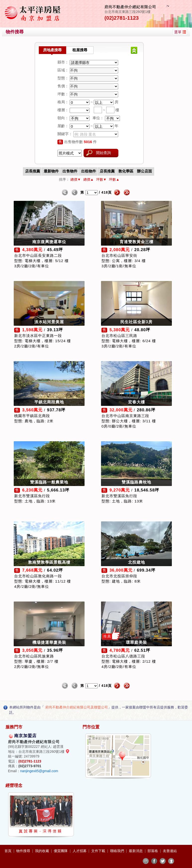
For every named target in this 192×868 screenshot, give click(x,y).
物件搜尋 (24, 851)
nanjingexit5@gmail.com (39, 771)
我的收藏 (43, 851)
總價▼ (76, 179)
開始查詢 (103, 153)
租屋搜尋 (80, 50)
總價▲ (89, 179)
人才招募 (80, 851)
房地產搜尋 (52, 50)
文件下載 (99, 851)
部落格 (153, 851)
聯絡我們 (118, 851)
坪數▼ (101, 179)
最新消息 (136, 851)
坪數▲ (114, 179)
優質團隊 (61, 851)
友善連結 (170, 851)
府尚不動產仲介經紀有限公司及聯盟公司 (77, 707)
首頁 (8, 851)
